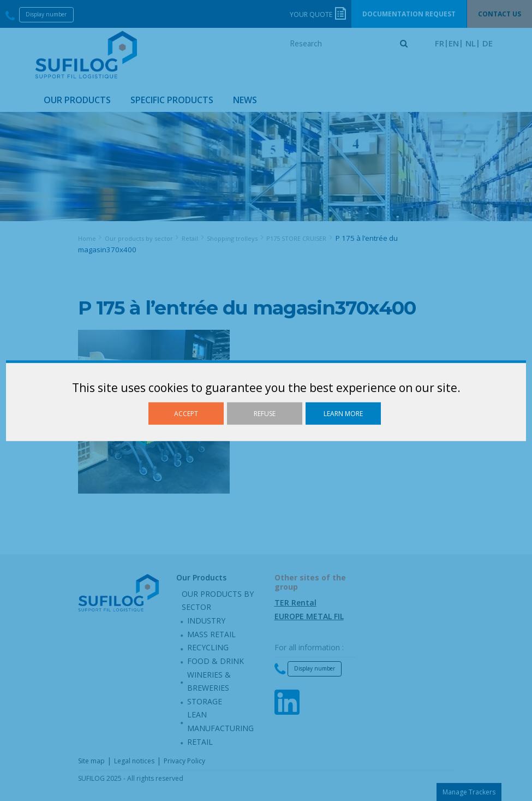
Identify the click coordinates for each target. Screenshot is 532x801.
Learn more (343, 413)
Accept (186, 413)
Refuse (265, 413)
